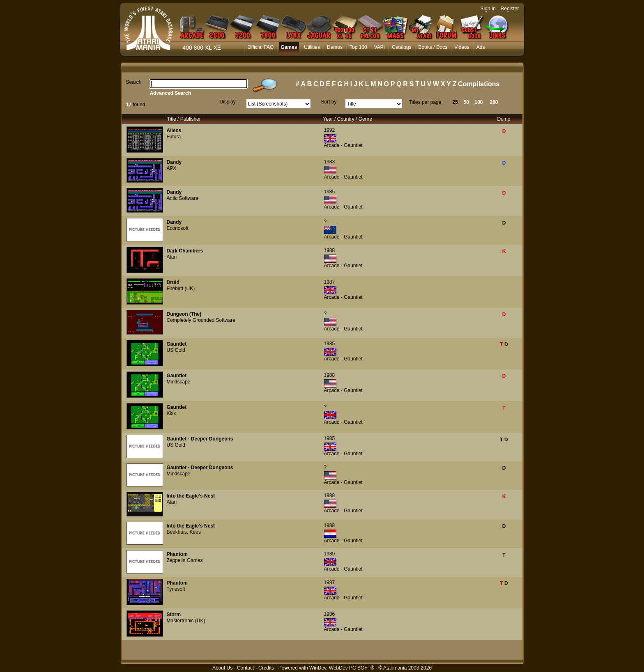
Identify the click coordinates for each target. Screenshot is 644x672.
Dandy (174, 162)
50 (466, 102)
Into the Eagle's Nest (191, 496)
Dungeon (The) (184, 314)
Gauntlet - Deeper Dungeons (200, 439)
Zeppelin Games (185, 560)
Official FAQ (261, 47)
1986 (330, 614)
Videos (462, 47)
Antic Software (183, 198)
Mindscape (179, 382)
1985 (330, 192)
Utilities (312, 47)
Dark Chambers (185, 251)
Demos (335, 47)
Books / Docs (433, 47)
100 (479, 102)
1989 (330, 554)
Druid (173, 282)
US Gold (176, 350)
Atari (172, 257)
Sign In (488, 9)
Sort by (329, 102)
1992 (330, 130)
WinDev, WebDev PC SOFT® (342, 668)
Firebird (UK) (181, 289)
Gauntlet (177, 344)
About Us (222, 668)
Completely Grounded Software (201, 320)
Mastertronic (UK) (186, 621)
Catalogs (401, 47)
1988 (330, 250)
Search (134, 82)
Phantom (177, 554)
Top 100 (358, 47)
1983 (330, 162)
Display (228, 102)
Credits (266, 668)
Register (510, 9)
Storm (174, 615)
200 (494, 102)
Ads (481, 47)
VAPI (379, 47)
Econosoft (178, 228)
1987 (330, 282)
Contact (245, 668)
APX (172, 168)
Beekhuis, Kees (184, 532)
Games (289, 47)
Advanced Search (171, 93)
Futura (174, 137)
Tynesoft (176, 589)
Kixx (171, 413)
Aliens (174, 131)
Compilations (479, 84)
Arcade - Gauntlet (343, 145)
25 (455, 102)
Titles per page (425, 102)
